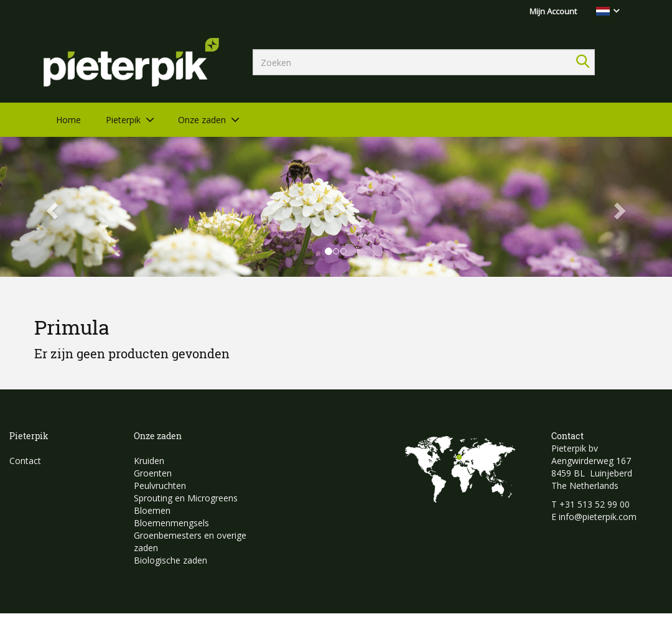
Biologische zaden (170, 560)
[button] (50, 207)
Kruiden (149, 461)
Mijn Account (553, 11)
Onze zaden (202, 120)
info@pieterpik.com (598, 517)
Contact (25, 461)
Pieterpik (123, 120)
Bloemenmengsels (171, 523)
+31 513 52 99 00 (595, 504)
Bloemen (152, 510)
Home (68, 120)
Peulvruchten (160, 486)
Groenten (153, 473)
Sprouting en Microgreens (186, 498)
